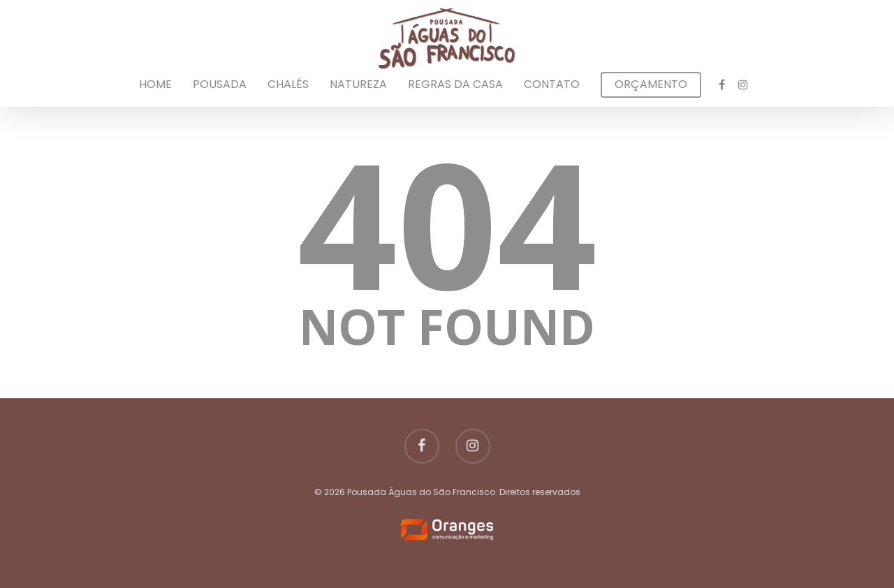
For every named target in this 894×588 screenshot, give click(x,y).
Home (155, 84)
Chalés (288, 84)
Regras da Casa (455, 84)
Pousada (220, 84)
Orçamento (651, 84)
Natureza (358, 84)
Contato (552, 84)
